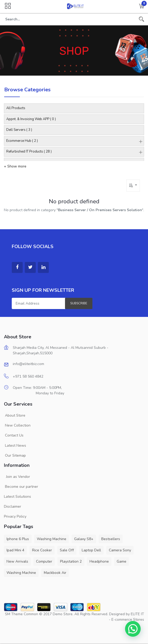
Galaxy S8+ (84, 539)
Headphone (99, 561)
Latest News (15, 446)
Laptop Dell (91, 550)
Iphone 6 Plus (18, 539)
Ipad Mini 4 (15, 550)
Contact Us (14, 435)
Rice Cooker (42, 550)
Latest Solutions (17, 497)
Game (122, 561)
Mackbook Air (55, 573)
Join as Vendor (17, 477)
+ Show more (15, 166)
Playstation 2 (71, 561)
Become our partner (21, 487)
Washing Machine (52, 539)
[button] (141, 7)
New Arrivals (17, 561)
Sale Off (67, 550)
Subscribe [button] (79, 303)
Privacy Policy (15, 516)
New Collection (17, 425)
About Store (15, 415)
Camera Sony (120, 550)
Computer (44, 561)
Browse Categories (27, 90)
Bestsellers (111, 539)
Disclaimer (13, 506)
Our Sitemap (15, 455)
